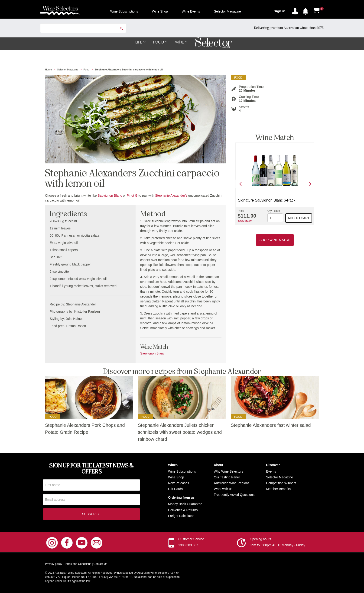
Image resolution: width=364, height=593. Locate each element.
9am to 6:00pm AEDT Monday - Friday (278, 546)
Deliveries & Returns (183, 510)
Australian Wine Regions (232, 483)
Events (271, 472)
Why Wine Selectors (228, 472)
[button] (307, 10)
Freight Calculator (181, 516)
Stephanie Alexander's (171, 196)
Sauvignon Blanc (110, 196)
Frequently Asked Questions (234, 495)
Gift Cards (175, 489)
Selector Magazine (68, 70)
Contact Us (100, 564)
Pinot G (132, 196)
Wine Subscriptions (182, 472)
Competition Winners (281, 483)
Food (86, 70)
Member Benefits (278, 489)
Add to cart (299, 218)
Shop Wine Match (275, 240)
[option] (275, 184)
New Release (178, 483)
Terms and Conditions (78, 564)
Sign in (279, 11)
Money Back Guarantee (185, 504)
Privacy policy (54, 564)
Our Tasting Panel (227, 477)
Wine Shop (176, 477)
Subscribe (92, 514)
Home (48, 70)
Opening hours (260, 540)
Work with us (223, 489)
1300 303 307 (188, 546)
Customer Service (191, 540)
